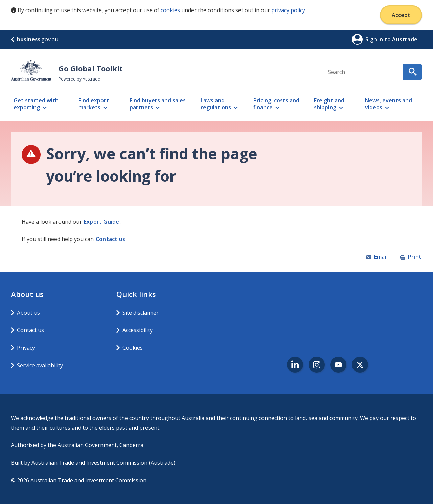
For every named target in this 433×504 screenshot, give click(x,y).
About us (28, 313)
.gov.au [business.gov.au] (35, 39)
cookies (170, 10)
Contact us (110, 239)
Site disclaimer (141, 313)
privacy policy (288, 10)
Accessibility (138, 330)
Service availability (40, 365)
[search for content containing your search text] (413, 72)
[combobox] (363, 72)
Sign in (375, 39)
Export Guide (101, 222)
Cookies (133, 348)
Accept (401, 15)
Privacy (26, 348)
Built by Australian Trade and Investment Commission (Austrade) (93, 463)
